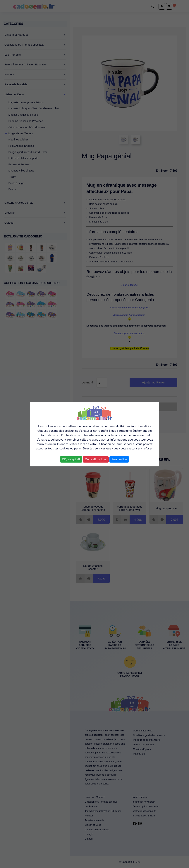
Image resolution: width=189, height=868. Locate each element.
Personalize (119, 459)
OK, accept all (71, 459)
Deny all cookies (96, 459)
